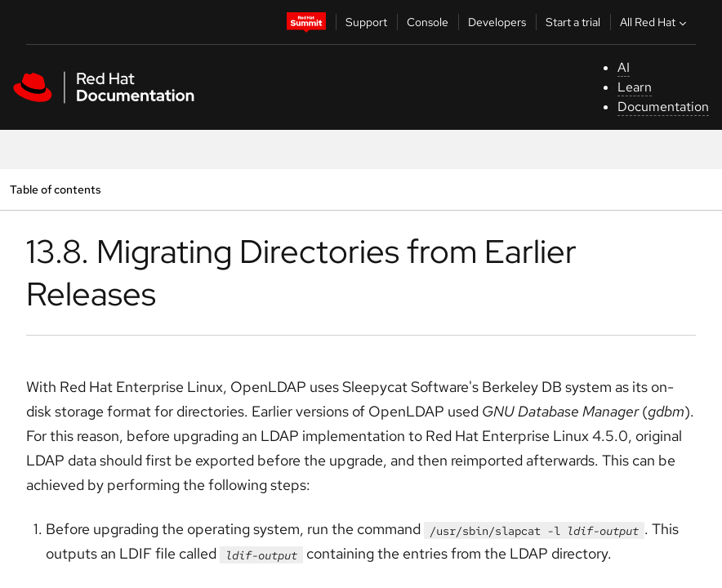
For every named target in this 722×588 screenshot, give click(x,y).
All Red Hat (655, 22)
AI (624, 67)
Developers (497, 22)
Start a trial (573, 22)
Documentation (663, 107)
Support (366, 22)
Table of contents (55, 189)
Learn (635, 87)
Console (428, 22)
